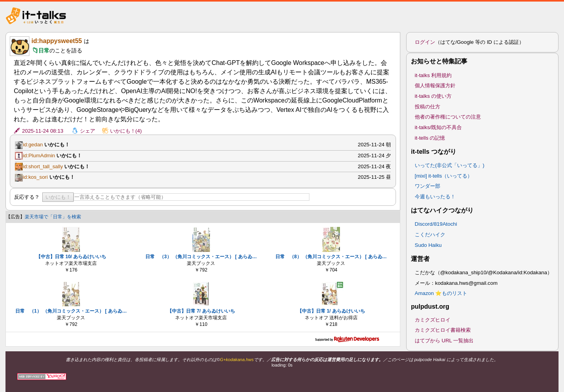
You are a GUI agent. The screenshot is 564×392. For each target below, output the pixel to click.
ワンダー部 (428, 186)
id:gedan (33, 145)
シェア (88, 131)
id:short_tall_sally (43, 166)
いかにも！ (58, 197)
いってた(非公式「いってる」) (450, 165)
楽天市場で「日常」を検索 (53, 217)
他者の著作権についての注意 (448, 117)
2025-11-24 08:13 (42, 131)
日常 (44, 50)
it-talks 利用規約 (433, 75)
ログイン (425, 42)
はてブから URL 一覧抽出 (444, 341)
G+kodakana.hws (237, 360)
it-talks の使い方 (433, 96)
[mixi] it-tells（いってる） (444, 176)
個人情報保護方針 (435, 85)
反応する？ (27, 197)
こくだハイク (430, 235)
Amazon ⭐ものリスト (441, 293)
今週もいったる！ (435, 197)
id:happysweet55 (57, 41)
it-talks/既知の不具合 (438, 127)
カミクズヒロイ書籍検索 (443, 330)
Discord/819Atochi (436, 224)
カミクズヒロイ (433, 320)
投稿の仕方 (428, 107)
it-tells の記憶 (430, 138)
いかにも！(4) (126, 131)
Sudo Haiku (428, 245)
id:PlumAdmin (39, 156)
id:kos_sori (35, 177)
